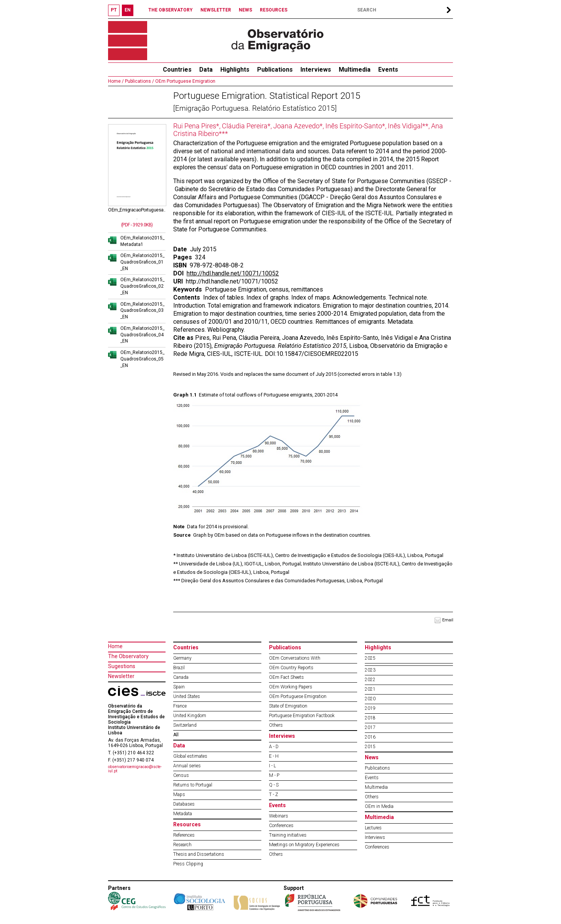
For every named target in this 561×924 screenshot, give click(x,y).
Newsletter (121, 676)
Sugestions (122, 666)
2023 (370, 670)
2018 (370, 718)
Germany (182, 658)
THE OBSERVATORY (171, 10)
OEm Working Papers (291, 687)
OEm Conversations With (295, 658)
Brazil (179, 668)
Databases (184, 804)
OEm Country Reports (291, 668)
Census (181, 775)
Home (115, 646)
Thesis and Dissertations (199, 854)
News (372, 757)
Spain (179, 687)
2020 (370, 699)
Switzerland (185, 725)
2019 (370, 708)
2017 (370, 727)
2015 (370, 747)
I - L (272, 766)
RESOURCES (274, 10)
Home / (116, 81)
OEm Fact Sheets (286, 677)
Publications (275, 70)
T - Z (274, 795)
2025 (370, 658)
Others (276, 725)
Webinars (279, 816)
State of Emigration (288, 706)
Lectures (373, 828)
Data (206, 70)
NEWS (245, 10)
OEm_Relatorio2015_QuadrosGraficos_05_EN (142, 359)
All (176, 735)
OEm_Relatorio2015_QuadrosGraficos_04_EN (142, 335)
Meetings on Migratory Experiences (304, 845)
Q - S (274, 785)
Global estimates (190, 756)
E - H (274, 756)
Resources (187, 824)
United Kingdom (190, 716)
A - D (274, 747)
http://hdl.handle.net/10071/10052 (233, 273)
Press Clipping (188, 864)
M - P (274, 775)
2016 (370, 737)
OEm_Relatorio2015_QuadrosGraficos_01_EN (142, 262)
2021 (370, 689)
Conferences (281, 826)
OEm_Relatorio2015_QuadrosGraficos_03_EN (142, 311)
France (180, 706)
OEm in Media (379, 806)
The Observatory (128, 656)
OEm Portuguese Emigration (185, 81)
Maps (179, 795)
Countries (186, 647)
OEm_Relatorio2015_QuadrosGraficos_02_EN (142, 286)
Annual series (187, 766)
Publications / (139, 81)
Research (182, 845)
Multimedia (355, 70)
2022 (370, 680)
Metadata (183, 814)
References (184, 835)
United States (187, 696)
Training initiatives (288, 835)
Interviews (316, 70)
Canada (181, 677)
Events (388, 70)
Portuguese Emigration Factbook (302, 716)
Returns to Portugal (193, 785)
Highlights (235, 70)
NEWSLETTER (216, 10)
